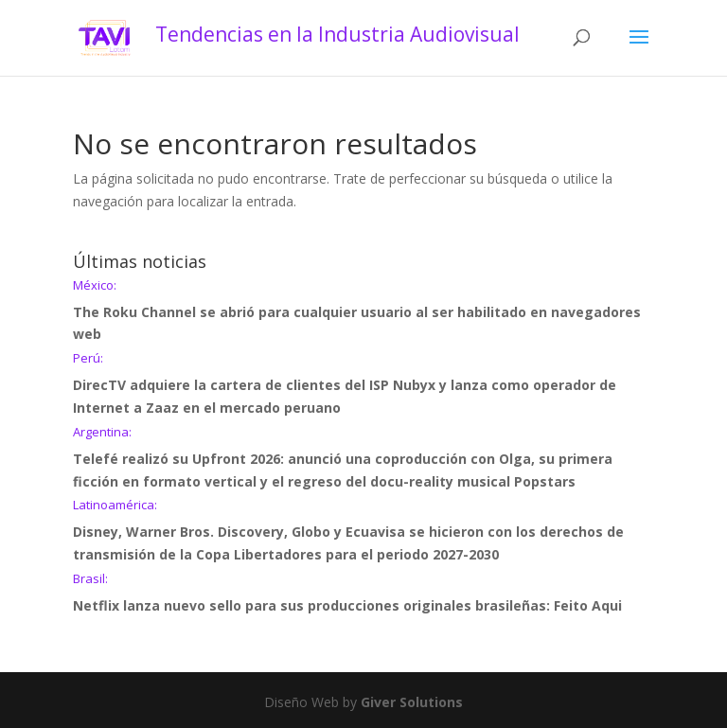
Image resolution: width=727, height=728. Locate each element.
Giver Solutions (412, 702)
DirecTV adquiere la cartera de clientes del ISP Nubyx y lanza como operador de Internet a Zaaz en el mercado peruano (363, 384)
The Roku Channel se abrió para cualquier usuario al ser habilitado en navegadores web (363, 311)
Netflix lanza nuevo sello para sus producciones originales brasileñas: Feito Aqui (363, 594)
